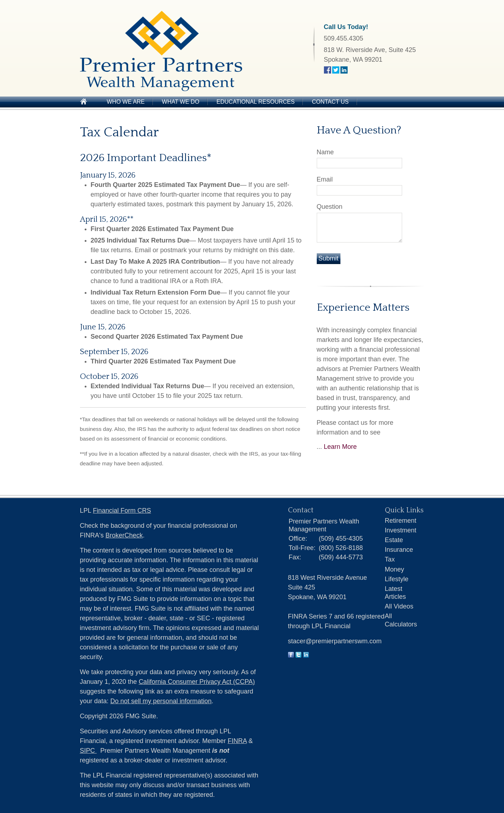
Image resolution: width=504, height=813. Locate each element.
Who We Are (126, 102)
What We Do (180, 102)
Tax (390, 559)
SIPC (88, 751)
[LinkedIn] (306, 655)
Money (395, 569)
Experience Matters (363, 308)
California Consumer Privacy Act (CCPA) (197, 682)
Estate (394, 540)
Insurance (399, 550)
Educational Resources (256, 102)
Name (325, 152)
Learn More (340, 447)
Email (325, 179)
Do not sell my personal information (161, 701)
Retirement (401, 521)
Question (330, 207)
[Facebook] (291, 655)
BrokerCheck (124, 535)
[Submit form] (329, 259)
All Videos (399, 606)
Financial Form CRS (122, 511)
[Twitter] (298, 655)
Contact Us (330, 102)
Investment (401, 530)
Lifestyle (397, 579)
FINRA (237, 741)
